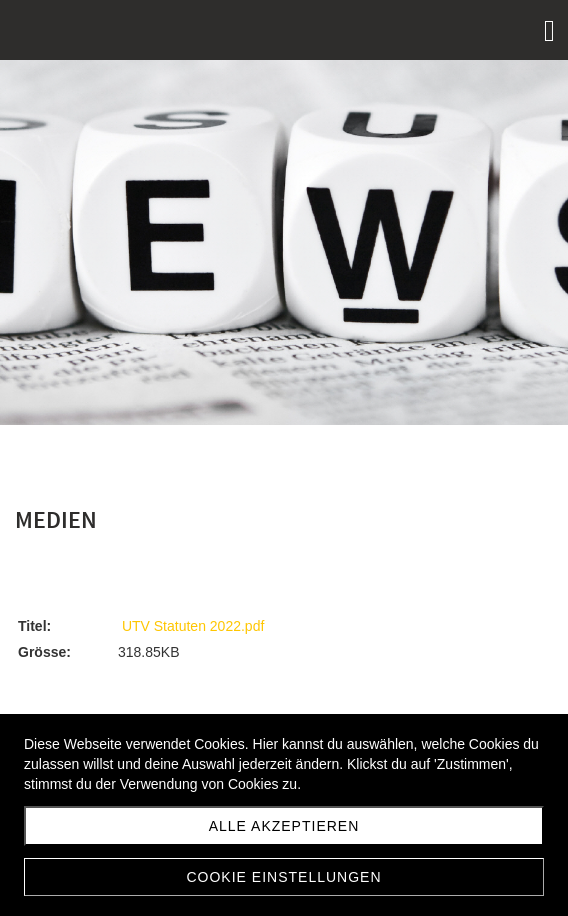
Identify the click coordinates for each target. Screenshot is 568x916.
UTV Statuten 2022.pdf (193, 626)
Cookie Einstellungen (283, 877)
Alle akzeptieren (284, 826)
